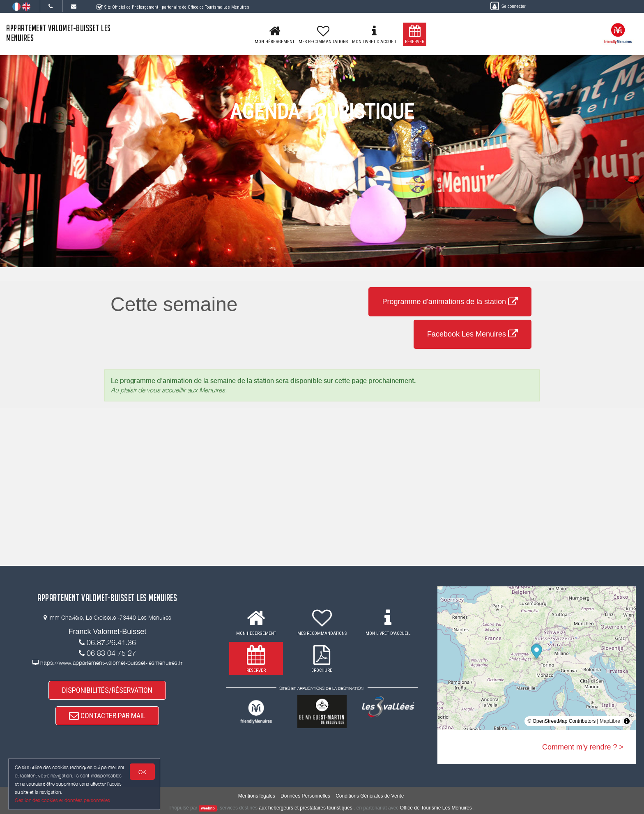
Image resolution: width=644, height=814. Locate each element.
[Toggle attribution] (627, 721)
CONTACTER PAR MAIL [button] (107, 716)
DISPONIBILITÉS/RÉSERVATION (107, 690)
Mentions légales (257, 796)
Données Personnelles (305, 796)
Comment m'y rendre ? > (583, 747)
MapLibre (610, 721)
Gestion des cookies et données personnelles (62, 800)
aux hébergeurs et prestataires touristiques (305, 808)
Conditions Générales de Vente (370, 796)
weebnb (208, 808)
